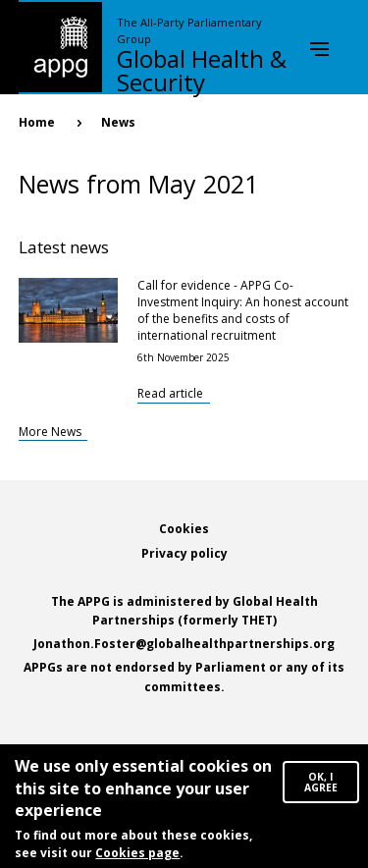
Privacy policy (184, 553)
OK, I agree (321, 787)
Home (37, 122)
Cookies (184, 529)
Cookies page (137, 857)
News (118, 122)
